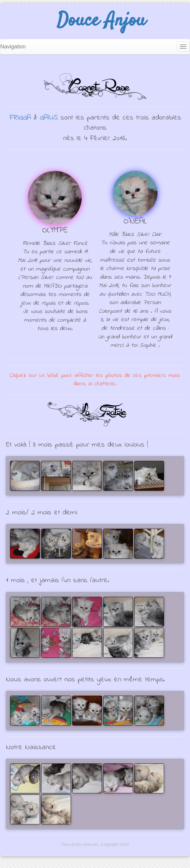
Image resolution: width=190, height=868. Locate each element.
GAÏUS (49, 118)
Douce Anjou (101, 21)
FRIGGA (20, 118)
